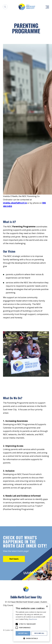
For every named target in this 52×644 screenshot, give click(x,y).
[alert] (31, 623)
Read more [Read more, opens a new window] (33, 619)
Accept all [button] (23, 633)
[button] (31, 638)
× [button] (47, 607)
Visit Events (14, 559)
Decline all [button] (39, 633)
